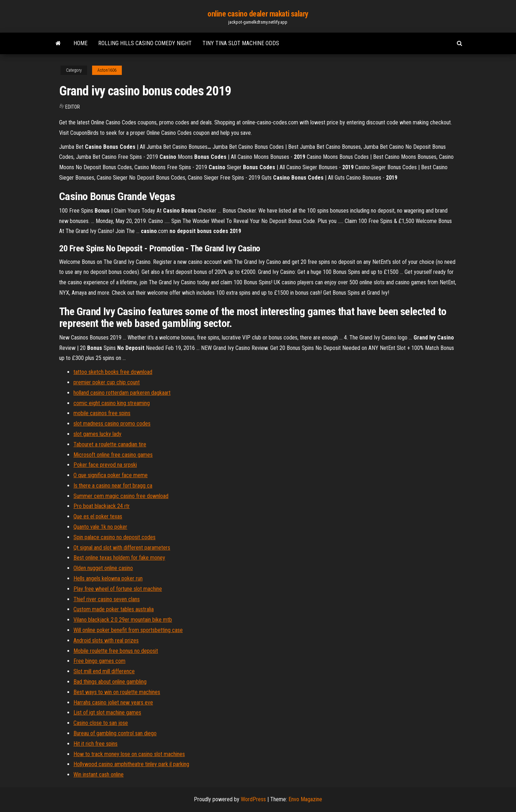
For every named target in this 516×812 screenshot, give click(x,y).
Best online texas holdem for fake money (119, 558)
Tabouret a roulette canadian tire (110, 444)
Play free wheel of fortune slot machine (118, 589)
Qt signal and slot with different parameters (122, 548)
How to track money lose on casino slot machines (129, 754)
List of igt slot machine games (107, 713)
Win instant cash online (99, 775)
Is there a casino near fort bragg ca (113, 486)
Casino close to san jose (101, 723)
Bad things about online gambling (110, 682)
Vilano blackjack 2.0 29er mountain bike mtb (123, 620)
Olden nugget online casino (103, 568)
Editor (73, 107)
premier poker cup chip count (107, 382)
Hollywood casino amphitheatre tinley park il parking (131, 764)
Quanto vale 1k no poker (100, 527)
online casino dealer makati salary (258, 14)
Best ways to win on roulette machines (117, 692)
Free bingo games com (99, 661)
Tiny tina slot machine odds (241, 43)
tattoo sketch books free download (113, 372)
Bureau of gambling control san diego (115, 733)
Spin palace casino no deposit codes (114, 537)
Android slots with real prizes (106, 640)
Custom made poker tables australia (114, 609)
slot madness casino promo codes (112, 424)
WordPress (253, 799)
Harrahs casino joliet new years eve (113, 702)
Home (80, 43)
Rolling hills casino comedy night (145, 43)
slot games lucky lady (97, 434)
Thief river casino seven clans (107, 599)
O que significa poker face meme (111, 475)
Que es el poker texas (98, 516)
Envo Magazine (305, 799)
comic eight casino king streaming (112, 403)
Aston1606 (107, 70)
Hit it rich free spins (95, 744)
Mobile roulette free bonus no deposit (116, 651)
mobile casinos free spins (102, 413)
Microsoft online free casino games (113, 455)
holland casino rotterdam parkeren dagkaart (122, 393)
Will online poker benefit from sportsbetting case (128, 630)
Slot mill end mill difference (104, 671)
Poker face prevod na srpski (105, 465)
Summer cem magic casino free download (121, 496)
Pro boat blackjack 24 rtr (102, 506)
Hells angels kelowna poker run (108, 578)
